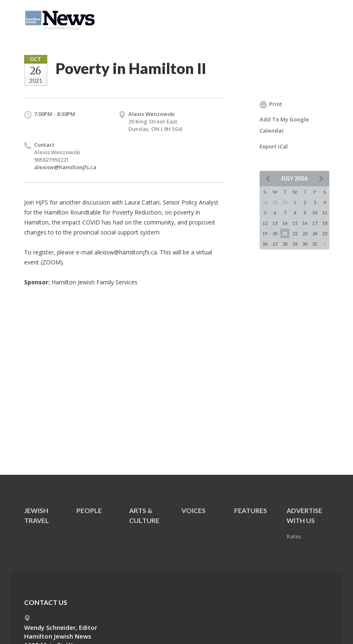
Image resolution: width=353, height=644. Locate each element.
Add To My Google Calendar (284, 125)
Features (251, 510)
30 (305, 244)
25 (325, 233)
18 (325, 223)
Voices (194, 510)
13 (275, 223)
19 (265, 233)
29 (295, 244)
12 (265, 223)
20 (275, 233)
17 (315, 223)
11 (325, 213)
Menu (320, 17)
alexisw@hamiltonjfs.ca (65, 167)
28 (285, 244)
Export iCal (274, 146)
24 (315, 233)
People (89, 510)
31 (315, 244)
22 (295, 233)
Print (271, 104)
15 (295, 223)
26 (265, 244)
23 (305, 233)
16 (305, 223)
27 (275, 244)
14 (285, 223)
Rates (294, 536)
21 (285, 233)
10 (315, 213)
